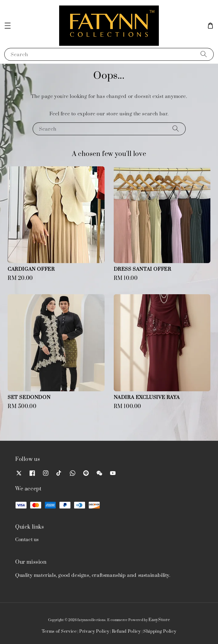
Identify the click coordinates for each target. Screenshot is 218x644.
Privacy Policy (94, 631)
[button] (8, 26)
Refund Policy (126, 631)
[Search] (204, 54)
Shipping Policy (160, 631)
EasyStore (159, 620)
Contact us (27, 540)
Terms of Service (59, 631)
